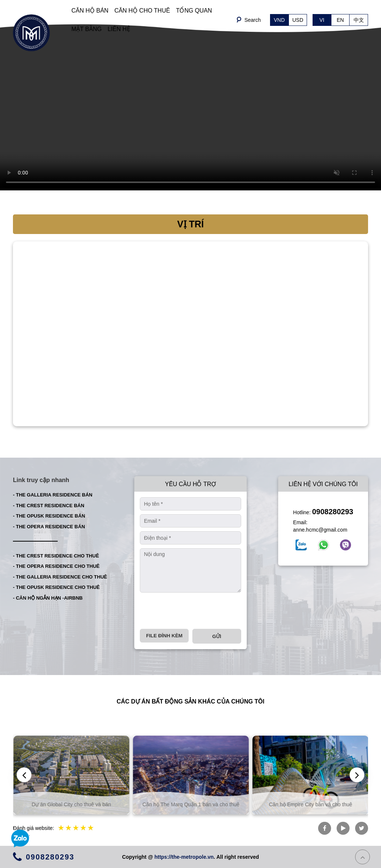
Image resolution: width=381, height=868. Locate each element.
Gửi (217, 636)
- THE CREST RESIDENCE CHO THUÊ (56, 556)
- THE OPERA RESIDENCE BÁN (49, 527)
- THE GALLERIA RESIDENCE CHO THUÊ (60, 577)
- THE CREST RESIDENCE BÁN (49, 506)
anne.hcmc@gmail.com (320, 530)
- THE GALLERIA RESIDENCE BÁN (53, 495)
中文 (359, 20)
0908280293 (333, 512)
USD (298, 20)
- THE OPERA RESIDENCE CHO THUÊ (56, 566)
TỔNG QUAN (194, 11)
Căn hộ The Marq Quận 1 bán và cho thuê (199, 804)
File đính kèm (164, 636)
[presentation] (196, 611)
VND (279, 20)
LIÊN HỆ (119, 29)
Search (253, 20)
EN (340, 20)
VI (322, 20)
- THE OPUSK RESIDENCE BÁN (49, 516)
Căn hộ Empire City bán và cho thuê (318, 804)
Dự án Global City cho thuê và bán (79, 804)
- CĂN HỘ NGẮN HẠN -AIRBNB (48, 598)
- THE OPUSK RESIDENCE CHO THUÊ (56, 587)
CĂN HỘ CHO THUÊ (142, 11)
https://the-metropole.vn (184, 857)
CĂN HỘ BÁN (90, 11)
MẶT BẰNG (87, 29)
